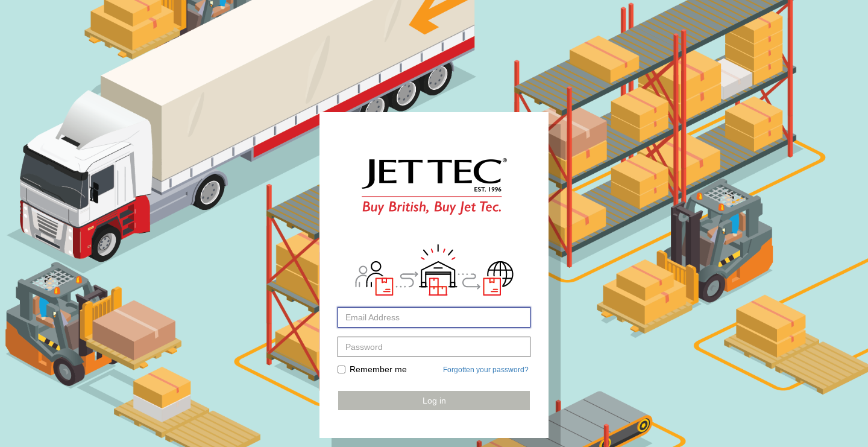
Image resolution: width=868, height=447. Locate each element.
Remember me (372, 369)
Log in (434, 401)
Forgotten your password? (486, 369)
